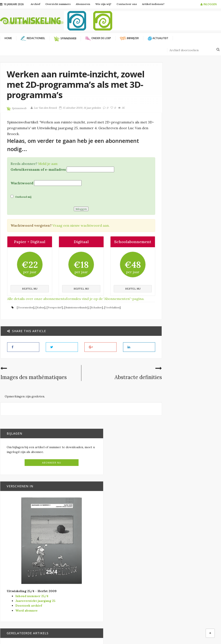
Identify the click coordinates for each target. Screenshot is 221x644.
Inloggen (209, 4)
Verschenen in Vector (136, 593)
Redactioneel (129, 579)
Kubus (40, 313)
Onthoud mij (21, 196)
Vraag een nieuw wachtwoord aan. (81, 225)
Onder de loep (193, 395)
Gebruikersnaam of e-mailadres (38, 169)
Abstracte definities (122, 383)
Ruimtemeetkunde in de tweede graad (198, 385)
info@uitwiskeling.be (15, 585)
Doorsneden (25, 313)
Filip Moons (147, 633)
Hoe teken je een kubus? (197, 496)
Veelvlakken (112, 313)
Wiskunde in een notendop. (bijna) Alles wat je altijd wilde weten (197, 350)
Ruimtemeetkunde (76, 313)
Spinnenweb (17, 108)
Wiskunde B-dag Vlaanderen (86, 580)
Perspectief (54, 313)
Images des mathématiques (33, 383)
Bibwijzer (192, 362)
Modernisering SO (133, 565)
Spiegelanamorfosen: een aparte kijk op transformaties (200, 463)
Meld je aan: (48, 163)
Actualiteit (128, 551)
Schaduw (96, 313)
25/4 (189, 267)
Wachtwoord (21, 183)
